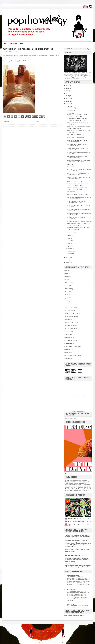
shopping (68, 337)
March (69, 248)
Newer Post (6, 121)
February (70, 251)
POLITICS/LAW (70, 325)
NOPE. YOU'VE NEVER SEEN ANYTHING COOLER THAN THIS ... (79, 198)
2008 (68, 263)
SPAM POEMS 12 (72, 192)
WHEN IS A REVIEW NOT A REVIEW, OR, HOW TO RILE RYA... (79, 141)
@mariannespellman (70, 418)
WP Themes (34, 642)
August (70, 236)
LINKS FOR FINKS (13, 43)
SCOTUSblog (71, 590)
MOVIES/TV (69, 310)
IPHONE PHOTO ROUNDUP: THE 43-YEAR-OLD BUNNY (78, 145)
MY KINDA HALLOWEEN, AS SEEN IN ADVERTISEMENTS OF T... (78, 116)
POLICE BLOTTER (71, 322)
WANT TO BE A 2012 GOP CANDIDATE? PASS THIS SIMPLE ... (79, 157)
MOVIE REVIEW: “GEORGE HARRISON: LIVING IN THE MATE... (79, 178)
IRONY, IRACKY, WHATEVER (75, 138)
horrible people (69, 307)
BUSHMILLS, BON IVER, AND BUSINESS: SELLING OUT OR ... (79, 214)
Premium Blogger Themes (56, 642)
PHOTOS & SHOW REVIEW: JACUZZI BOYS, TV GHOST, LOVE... (78, 185)
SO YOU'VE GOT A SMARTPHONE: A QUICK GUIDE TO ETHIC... (78, 189)
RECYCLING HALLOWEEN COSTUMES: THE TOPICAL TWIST (79, 128)
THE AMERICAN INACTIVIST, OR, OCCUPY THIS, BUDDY (77, 202)
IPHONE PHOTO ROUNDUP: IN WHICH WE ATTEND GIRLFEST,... (78, 229)
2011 (68, 106)
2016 (68, 93)
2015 (68, 96)
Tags (88, 49)
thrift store (68, 350)
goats (67, 298)
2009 (68, 260)
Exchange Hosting (67, 642)
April (69, 246)
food (66, 295)
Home (5, 43)
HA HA (67, 301)
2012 (68, 104)
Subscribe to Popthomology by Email (74, 615)
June (69, 241)
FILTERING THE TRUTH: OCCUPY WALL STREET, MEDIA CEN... (79, 225)
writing (67, 359)
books (67, 277)
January (70, 254)
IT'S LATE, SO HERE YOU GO (76, 135)
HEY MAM (70, 164)
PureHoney (71, 604)
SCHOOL (68, 331)
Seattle (67, 334)
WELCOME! (69, 49)
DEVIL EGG (71, 167)
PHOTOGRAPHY (70, 316)
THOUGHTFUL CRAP (71, 347)
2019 (68, 86)
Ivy (68, 606)
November (71, 111)
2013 (68, 101)
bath (66, 274)
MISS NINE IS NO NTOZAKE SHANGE (78, 195)
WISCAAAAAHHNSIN (71, 356)
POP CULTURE (70, 328)
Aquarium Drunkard (73, 575)
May (69, 243)
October (70, 113)
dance (67, 286)
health (67, 304)
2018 (68, 88)
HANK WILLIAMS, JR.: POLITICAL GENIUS (79, 221)
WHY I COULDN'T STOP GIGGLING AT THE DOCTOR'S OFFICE (28, 49)
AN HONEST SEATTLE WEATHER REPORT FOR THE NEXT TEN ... (77, 120)
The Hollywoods (70, 340)
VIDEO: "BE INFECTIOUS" (75, 181)
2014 (68, 98)
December (71, 108)
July (69, 238)
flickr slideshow (81, 411)
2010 (68, 257)
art (66, 271)
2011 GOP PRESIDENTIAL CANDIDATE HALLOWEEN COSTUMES (78, 161)
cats (66, 280)
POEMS (68, 319)
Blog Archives (80, 49)
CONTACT (22, 43)
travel (67, 353)
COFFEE (68, 283)
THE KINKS (69, 343)
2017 (68, 91)
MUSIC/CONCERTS (71, 313)
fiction (67, 292)
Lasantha (47, 642)
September (71, 233)
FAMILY (67, 289)
